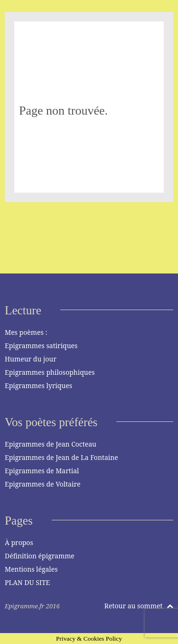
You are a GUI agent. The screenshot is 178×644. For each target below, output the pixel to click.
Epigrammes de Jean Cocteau (51, 444)
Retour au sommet (139, 606)
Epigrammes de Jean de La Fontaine (61, 457)
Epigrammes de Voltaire (43, 484)
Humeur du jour (31, 359)
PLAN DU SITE (27, 582)
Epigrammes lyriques (38, 385)
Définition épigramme (40, 556)
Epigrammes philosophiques (50, 372)
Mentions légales (31, 569)
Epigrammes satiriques (41, 346)
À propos (19, 542)
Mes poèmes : (26, 332)
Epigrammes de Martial (42, 471)
